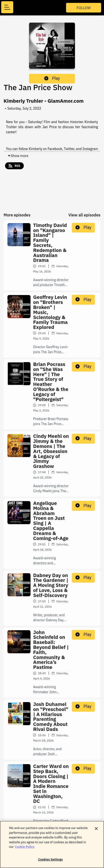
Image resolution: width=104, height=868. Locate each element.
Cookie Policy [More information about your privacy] (25, 849)
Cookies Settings (50, 862)
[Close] (96, 831)
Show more (18, 156)
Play (52, 78)
